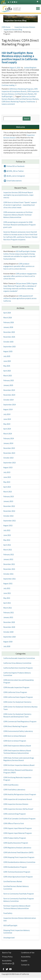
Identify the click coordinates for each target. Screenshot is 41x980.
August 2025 (8, 351)
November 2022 (9, 511)
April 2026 (7, 313)
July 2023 (7, 472)
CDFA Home (6, 27)
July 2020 (7, 646)
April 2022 (7, 545)
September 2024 (10, 405)
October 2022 (8, 516)
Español (24, 961)
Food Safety (8, 913)
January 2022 (8, 559)
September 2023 (10, 463)
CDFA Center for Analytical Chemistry (17, 702)
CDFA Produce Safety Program (15, 838)
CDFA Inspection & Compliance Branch (18, 799)
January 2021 (8, 617)
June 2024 (7, 419)
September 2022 (10, 521)
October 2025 (8, 342)
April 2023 (7, 487)
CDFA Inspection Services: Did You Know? (18, 809)
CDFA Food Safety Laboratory (14, 789)
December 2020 (9, 622)
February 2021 (9, 612)
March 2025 (8, 375)
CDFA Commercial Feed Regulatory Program (20, 721)
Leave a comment (8, 104)
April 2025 (7, 371)
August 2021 (8, 583)
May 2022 (7, 540)
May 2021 (7, 598)
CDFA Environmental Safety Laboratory (18, 731)
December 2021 (9, 564)
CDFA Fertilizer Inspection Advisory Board (19, 765)
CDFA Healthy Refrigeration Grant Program (20, 794)
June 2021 (7, 593)
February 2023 (9, 496)
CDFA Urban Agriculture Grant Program (18, 877)
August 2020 (8, 642)
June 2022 (7, 535)
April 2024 (7, 429)
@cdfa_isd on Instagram (14, 176)
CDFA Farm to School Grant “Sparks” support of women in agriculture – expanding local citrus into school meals (20, 205)
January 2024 (8, 443)
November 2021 (9, 569)
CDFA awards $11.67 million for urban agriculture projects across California (20, 298)
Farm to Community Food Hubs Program (19, 894)
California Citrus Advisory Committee (17, 663)
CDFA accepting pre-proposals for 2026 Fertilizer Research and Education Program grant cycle (20, 225)
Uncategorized (9, 938)
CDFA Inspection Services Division (16, 804)
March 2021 (8, 608)
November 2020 (9, 627)
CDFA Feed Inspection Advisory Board (17, 746)
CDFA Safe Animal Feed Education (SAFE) (18, 852)
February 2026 (9, 322)
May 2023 (7, 482)
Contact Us (25, 965)
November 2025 (9, 337)
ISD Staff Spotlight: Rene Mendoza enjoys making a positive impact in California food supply (20, 58)
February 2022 (9, 554)
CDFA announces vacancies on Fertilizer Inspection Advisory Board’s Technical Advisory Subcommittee (18, 215)
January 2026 (8, 327)
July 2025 (7, 356)
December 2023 (9, 448)
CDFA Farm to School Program (15, 741)
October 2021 (8, 574)
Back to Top (7, 953)
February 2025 (9, 380)
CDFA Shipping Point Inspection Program (19, 857)
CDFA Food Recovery (11, 785)
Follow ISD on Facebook (14, 166)
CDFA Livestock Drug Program (15, 814)
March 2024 (8, 434)
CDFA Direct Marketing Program (21, 89)
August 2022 (8, 525)
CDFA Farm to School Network (15, 736)
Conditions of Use (28, 953)
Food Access (31, 101)
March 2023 (8, 492)
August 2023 (8, 467)
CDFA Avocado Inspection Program (16, 687)
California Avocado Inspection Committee (19, 658)
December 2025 (9, 332)
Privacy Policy (7, 957)
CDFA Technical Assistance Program (17, 872)
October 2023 (8, 458)
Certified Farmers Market (24, 94)
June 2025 (7, 361)
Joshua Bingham (30, 68)
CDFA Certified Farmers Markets (27, 99)
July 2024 (7, 414)
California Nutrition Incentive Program (18, 668)
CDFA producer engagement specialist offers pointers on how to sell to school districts (19, 266)
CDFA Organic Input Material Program (18, 828)
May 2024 (7, 424)
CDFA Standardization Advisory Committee (19, 862)
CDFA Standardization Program (15, 867)
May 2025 (7, 366)
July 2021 (7, 588)
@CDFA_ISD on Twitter (14, 171)
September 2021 (10, 579)
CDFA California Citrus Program (15, 692)
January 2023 (8, 501)
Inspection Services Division (25, 27)
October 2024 (8, 400)
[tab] (38, 2)
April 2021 (7, 603)
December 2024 (9, 390)
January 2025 (8, 385)
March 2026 (8, 317)
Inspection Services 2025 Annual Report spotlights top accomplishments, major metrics (18, 195)
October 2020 (8, 632)
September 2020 (10, 637)
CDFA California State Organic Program (18, 697)
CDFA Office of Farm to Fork (14, 823)
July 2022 (7, 530)
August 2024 (8, 409)
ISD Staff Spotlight (10, 925)
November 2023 (9, 453)
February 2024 (9, 438)
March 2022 (8, 550)
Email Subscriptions (13, 181)
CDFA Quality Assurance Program (16, 843)
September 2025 (10, 346)
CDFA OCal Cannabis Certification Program (19, 819)
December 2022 (9, 506)
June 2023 (7, 477)
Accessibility (26, 957)
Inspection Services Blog (13, 29)
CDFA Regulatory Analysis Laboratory (17, 848)
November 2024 (9, 395)
